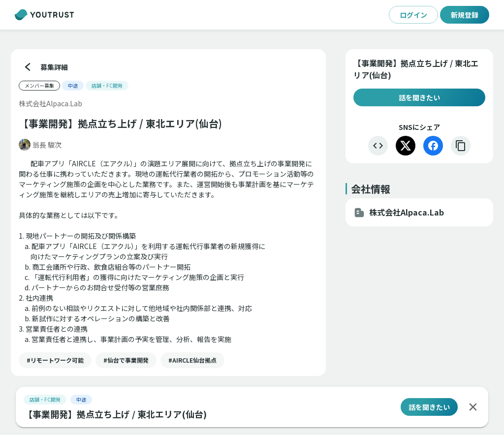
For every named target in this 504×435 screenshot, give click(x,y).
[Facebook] (433, 146)
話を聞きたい (419, 97)
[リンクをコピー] (461, 146)
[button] (55, 360)
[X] (406, 146)
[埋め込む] (378, 146)
